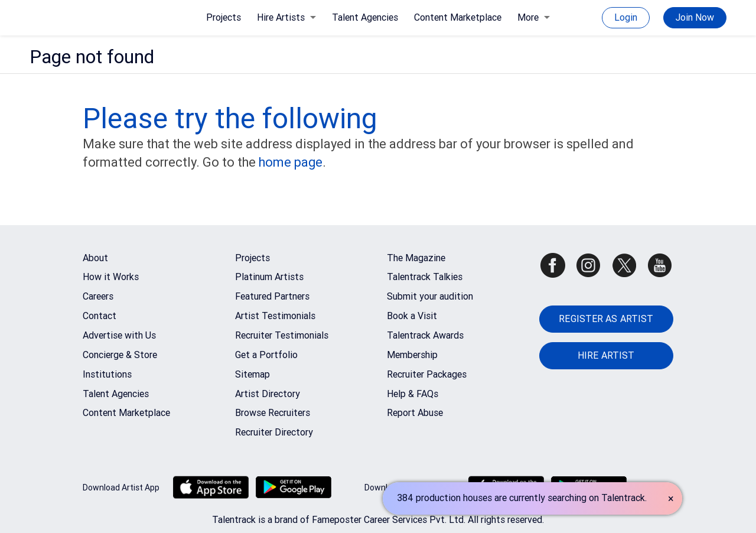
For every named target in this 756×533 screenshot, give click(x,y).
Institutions (107, 374)
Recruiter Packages (427, 374)
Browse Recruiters (273, 413)
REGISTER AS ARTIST (606, 319)
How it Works (111, 277)
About (95, 258)
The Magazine (416, 258)
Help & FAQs (413, 394)
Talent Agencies (365, 17)
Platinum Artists (269, 277)
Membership (412, 355)
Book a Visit (412, 316)
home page (291, 162)
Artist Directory (268, 394)
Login (626, 17)
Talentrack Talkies (425, 277)
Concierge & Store (120, 355)
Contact (100, 316)
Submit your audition (430, 296)
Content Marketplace (458, 17)
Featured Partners (272, 296)
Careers (98, 296)
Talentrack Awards (425, 335)
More (534, 17)
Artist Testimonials (275, 316)
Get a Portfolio (266, 355)
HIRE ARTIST (606, 355)
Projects (224, 17)
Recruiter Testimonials (282, 335)
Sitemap (252, 374)
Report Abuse (415, 413)
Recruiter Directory (274, 432)
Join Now (695, 17)
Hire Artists (286, 17)
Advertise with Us (119, 335)
